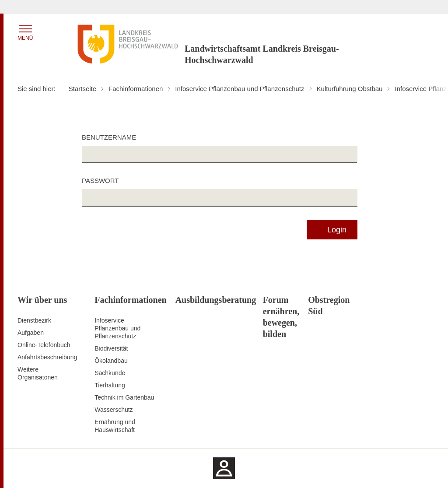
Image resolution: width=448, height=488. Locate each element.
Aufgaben (31, 333)
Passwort (100, 181)
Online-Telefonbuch (44, 345)
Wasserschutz (114, 410)
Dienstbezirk (34, 320)
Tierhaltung (110, 385)
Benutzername (109, 137)
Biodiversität (111, 348)
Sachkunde (110, 373)
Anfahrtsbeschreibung (47, 357)
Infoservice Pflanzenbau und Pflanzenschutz (117, 328)
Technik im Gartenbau (124, 397)
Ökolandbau (111, 361)
